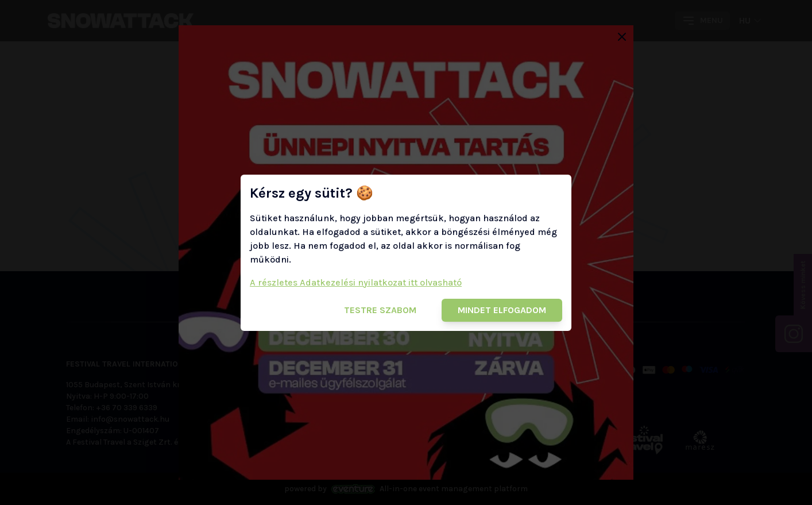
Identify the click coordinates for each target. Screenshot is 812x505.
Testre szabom (380, 310)
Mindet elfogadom (502, 310)
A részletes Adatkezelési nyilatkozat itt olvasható (356, 282)
